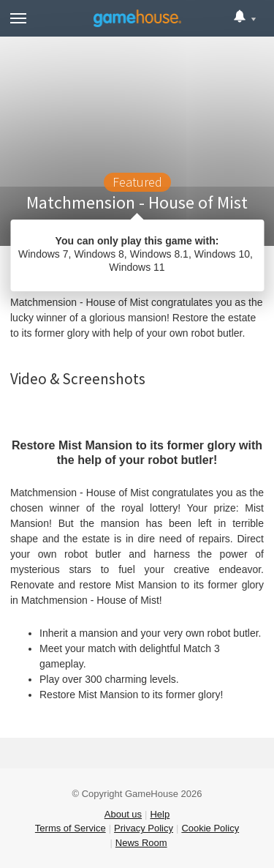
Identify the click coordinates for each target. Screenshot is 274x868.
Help (160, 814)
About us (123, 814)
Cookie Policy (210, 828)
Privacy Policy (144, 828)
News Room (141, 843)
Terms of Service (71, 828)
